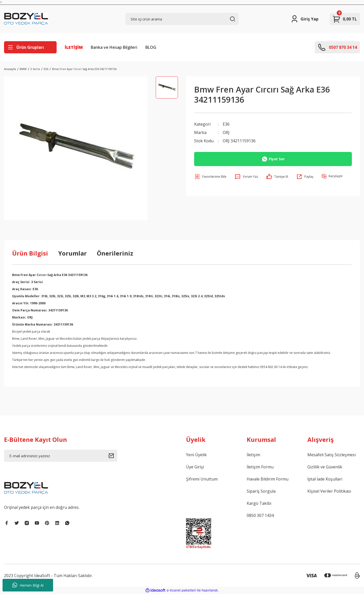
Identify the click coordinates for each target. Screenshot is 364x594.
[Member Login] (304, 19)
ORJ (226, 132)
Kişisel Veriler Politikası (329, 491)
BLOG (151, 47)
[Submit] (113, 456)
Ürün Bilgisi (30, 253)
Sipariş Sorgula (261, 491)
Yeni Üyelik (196, 455)
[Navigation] (30, 47)
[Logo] (26, 19)
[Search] (182, 19)
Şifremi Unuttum (202, 479)
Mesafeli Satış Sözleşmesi (332, 455)
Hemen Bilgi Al (28, 585)
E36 (226, 124)
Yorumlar (72, 253)
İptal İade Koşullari (325, 479)
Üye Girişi (195, 467)
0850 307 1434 (260, 515)
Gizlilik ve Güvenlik (325, 467)
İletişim (253, 455)
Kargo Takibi (259, 503)
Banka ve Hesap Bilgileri (114, 47)
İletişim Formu (260, 467)
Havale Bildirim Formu (268, 479)
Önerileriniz (115, 253)
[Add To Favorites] (210, 176)
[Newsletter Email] (61, 456)
